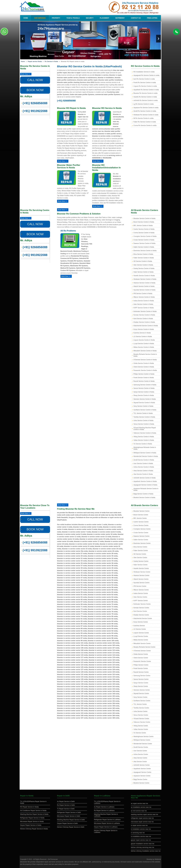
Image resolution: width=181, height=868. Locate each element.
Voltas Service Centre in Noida (144, 440)
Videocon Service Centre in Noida (145, 433)
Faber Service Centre (141, 551)
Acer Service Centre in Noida (143, 463)
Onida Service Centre (141, 654)
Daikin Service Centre (141, 540)
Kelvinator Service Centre (142, 604)
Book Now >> (26, 74)
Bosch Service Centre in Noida (144, 222)
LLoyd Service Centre (141, 636)
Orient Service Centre (141, 658)
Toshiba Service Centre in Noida (144, 417)
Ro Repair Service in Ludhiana (104, 811)
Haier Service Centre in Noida (143, 272)
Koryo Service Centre (141, 622)
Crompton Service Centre (142, 529)
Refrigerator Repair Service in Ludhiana (107, 820)
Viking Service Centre (141, 726)
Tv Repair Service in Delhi (66, 809)
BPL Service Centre (140, 518)
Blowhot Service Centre (141, 783)
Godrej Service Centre (141, 561)
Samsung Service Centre (142, 676)
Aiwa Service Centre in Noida (143, 471)
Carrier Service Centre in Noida (144, 229)
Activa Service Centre (141, 754)
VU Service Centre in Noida (143, 444)
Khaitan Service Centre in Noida (144, 322)
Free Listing (152, 18)
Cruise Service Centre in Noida (144, 240)
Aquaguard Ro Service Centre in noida (146, 75)
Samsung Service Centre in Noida (145, 385)
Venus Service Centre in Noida (144, 424)
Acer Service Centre (140, 751)
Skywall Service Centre (141, 694)
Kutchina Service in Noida (142, 333)
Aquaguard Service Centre (142, 772)
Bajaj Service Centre (140, 779)
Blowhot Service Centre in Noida (144, 497)
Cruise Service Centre (141, 533)
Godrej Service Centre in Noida (144, 268)
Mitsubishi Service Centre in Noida (145, 351)
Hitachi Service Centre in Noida (144, 286)
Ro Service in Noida (51, 61)
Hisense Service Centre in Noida (144, 283)
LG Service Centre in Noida (143, 336)
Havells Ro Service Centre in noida (145, 97)
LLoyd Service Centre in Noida (144, 344)
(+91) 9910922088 (35, 111)
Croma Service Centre (141, 525)
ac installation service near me (141, 807)
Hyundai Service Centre (141, 583)
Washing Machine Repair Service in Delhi (71, 820)
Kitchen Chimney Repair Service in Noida (34, 829)
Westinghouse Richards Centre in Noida (145, 448)
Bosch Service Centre (141, 515)
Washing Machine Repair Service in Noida (34, 814)
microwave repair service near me (142, 822)
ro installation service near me (141, 836)
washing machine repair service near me (144, 814)
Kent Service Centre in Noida (143, 319)
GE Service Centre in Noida (143, 261)
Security (90, 18)
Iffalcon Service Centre (141, 590)
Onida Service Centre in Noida (144, 363)
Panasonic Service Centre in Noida (145, 370)
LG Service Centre (140, 629)
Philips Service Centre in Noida (144, 374)
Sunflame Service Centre (142, 701)
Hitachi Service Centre (141, 579)
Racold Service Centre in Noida (144, 381)
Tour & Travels (73, 18)
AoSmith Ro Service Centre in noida (146, 100)
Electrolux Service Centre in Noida (145, 251)
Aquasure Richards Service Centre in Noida (146, 489)
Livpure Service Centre (141, 633)
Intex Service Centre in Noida (143, 304)
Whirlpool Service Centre (142, 740)
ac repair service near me (139, 803)
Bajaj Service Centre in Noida (143, 494)
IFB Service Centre (140, 586)
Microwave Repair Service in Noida (32, 822)
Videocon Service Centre (142, 722)
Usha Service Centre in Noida (143, 421)
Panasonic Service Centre (142, 661)
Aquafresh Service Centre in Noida (145, 481)
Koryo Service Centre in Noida (144, 329)
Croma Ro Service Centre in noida (145, 125)
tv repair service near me (139, 825)
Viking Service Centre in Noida (144, 437)
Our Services (40, 18)
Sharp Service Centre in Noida (144, 395)
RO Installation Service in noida (144, 72)
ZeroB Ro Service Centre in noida (145, 111)
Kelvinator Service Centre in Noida (145, 311)
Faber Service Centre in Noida (144, 258)
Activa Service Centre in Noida (144, 467)
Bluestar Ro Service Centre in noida (145, 93)
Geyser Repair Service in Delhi (67, 823)
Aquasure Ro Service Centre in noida (146, 108)
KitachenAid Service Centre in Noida (146, 326)
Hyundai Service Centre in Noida (144, 290)
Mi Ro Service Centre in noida (143, 118)
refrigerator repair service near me (142, 818)
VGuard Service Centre (141, 719)
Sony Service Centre (140, 697)
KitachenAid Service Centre (143, 618)
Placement (105, 18)
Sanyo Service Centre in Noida (144, 392)
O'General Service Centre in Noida (145, 360)
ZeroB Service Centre (141, 747)
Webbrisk (158, 859)
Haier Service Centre (140, 565)
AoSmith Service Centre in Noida (144, 478)
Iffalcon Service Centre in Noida (144, 297)
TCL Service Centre (140, 704)
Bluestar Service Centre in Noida (144, 218)
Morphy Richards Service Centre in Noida (145, 355)
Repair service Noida (35, 61)
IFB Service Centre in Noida (143, 294)
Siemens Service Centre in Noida (145, 399)
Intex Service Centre (140, 597)
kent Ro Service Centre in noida (144, 79)
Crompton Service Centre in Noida (145, 236)
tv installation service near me (141, 829)
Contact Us (136, 18)
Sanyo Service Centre (141, 683)
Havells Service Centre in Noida (144, 276)
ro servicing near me (138, 833)
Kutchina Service (139, 626)
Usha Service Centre (140, 711)
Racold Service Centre (141, 672)
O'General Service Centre (142, 651)
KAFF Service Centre (141, 601)
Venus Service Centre (141, 715)
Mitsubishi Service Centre (142, 644)
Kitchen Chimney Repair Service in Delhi (71, 827)
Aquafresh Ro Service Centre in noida (146, 90)
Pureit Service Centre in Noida (144, 378)
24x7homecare (53, 859)
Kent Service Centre (140, 611)
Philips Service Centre (141, 665)
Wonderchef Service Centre (143, 744)
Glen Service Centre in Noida (143, 265)
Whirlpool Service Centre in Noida (145, 453)
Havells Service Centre (141, 568)
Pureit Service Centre (141, 668)
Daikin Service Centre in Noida (144, 247)
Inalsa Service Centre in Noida (144, 301)
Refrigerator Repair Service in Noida (32, 818)
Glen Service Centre (140, 558)
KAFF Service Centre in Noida (144, 308)
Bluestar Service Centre (141, 511)
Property (56, 18)
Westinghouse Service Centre (143, 736)
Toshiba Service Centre (141, 708)
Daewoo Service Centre (141, 536)
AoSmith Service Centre (142, 765)
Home (26, 18)
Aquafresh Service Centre (142, 769)
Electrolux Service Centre (142, 543)
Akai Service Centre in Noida (143, 474)
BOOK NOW (35, 90)
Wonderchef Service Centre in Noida (146, 456)
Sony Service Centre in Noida (143, 406)
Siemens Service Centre (142, 690)
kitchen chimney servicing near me (143, 847)
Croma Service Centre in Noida (144, 233)
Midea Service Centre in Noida (144, 347)
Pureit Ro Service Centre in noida (145, 83)
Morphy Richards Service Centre (144, 647)
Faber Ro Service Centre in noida (145, 122)
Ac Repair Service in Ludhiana (104, 807)
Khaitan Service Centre (141, 615)
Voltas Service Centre (141, 729)
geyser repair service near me (141, 840)
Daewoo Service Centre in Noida (144, 243)
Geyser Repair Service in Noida (31, 825)
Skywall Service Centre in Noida (144, 403)
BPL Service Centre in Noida (143, 226)
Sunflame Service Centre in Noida (145, 410)
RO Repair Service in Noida (29, 807)
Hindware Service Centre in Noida (145, 279)
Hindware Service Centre (142, 572)
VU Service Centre (140, 733)
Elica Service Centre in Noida (143, 254)
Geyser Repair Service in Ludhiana (106, 827)
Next (159, 39)
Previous (22, 39)
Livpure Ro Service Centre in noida (145, 86)
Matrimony (120, 18)
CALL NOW (35, 80)
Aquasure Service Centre (142, 776)
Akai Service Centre (140, 762)
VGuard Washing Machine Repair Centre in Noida (145, 429)
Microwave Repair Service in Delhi (69, 816)
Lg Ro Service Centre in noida (144, 104)
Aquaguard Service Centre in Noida (145, 485)
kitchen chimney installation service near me (146, 851)
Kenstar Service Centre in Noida (144, 315)
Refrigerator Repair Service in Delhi (69, 812)
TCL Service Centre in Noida (143, 413)
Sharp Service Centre (141, 686)
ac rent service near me (139, 811)
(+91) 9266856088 (35, 103)
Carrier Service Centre (141, 522)
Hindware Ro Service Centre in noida (146, 115)
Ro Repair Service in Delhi (66, 805)
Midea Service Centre (141, 640)
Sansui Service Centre (141, 679)
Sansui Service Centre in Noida (144, 388)
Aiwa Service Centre (140, 758)
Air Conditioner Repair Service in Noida (33, 811)
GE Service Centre (140, 554)
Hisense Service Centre (141, 575)
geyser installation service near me (143, 844)
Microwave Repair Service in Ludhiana (107, 823)
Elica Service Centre (140, 547)
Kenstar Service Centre (141, 608)
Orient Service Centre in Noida (144, 367)
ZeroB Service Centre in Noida (144, 460)
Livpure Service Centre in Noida (144, 340)
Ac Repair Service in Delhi (66, 801)
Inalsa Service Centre (141, 593)
